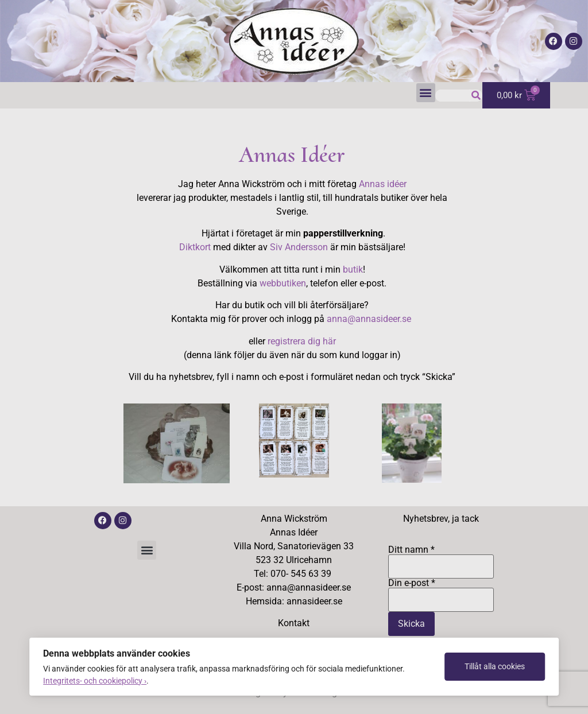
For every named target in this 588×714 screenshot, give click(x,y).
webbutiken (283, 283)
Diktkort (195, 247)
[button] (426, 93)
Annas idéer (383, 184)
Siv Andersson (299, 247)
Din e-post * (441, 592)
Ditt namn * (441, 558)
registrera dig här (302, 341)
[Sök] (476, 96)
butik (353, 269)
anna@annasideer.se (370, 319)
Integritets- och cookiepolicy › (95, 681)
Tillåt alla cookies (495, 666)
